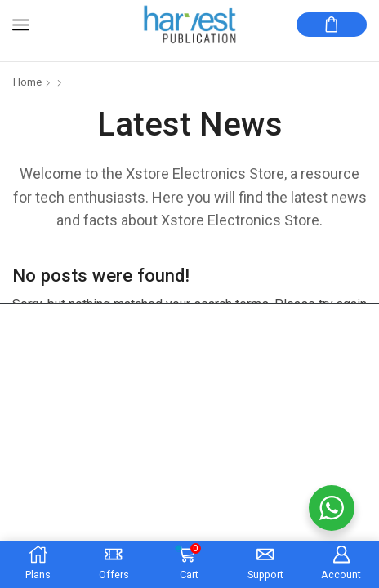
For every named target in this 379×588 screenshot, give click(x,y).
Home (27, 82)
